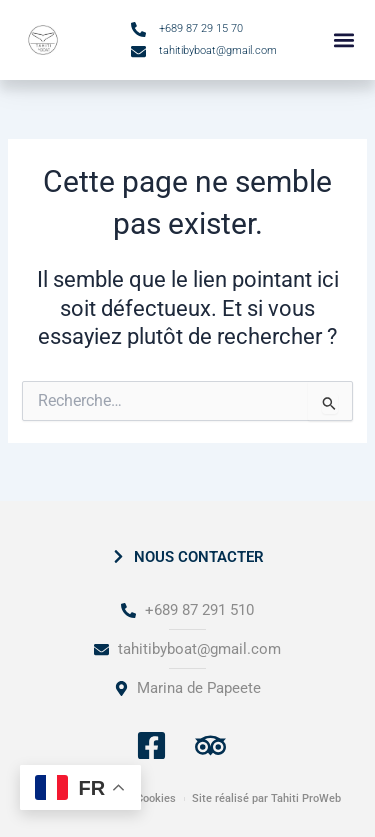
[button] (343, 40)
